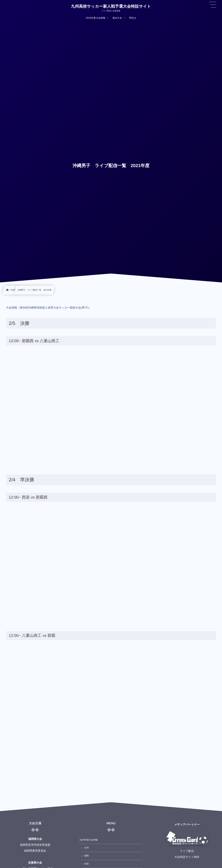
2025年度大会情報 (89, 840)
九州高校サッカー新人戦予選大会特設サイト (111, 6)
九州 (87, 848)
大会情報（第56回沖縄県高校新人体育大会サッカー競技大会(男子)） (49, 308)
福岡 (87, 856)
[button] (213, 5)
